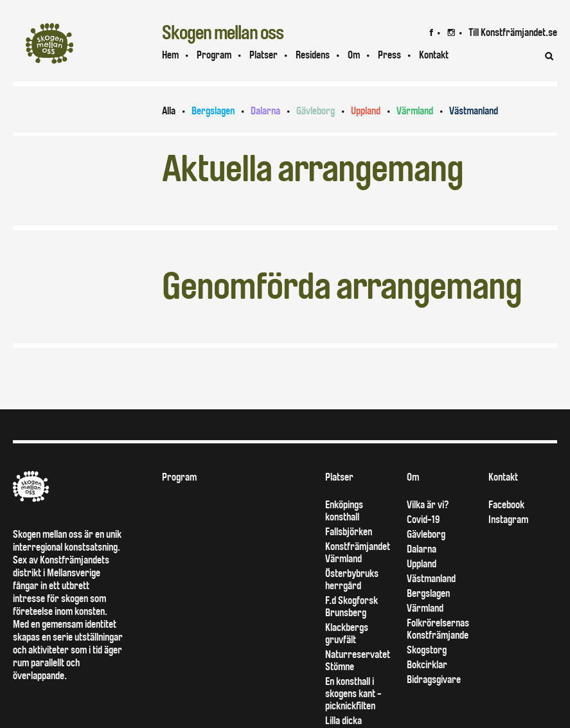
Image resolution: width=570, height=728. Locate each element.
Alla (169, 111)
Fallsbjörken (349, 532)
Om (354, 55)
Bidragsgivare (434, 679)
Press (389, 55)
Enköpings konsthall (344, 511)
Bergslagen (213, 111)
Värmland (415, 111)
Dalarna (265, 111)
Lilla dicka (343, 721)
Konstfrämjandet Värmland (358, 553)
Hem (170, 55)
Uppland (366, 111)
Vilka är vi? (428, 505)
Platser (263, 55)
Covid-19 (423, 519)
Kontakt (503, 477)
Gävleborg (316, 111)
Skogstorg (427, 650)
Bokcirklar (427, 665)
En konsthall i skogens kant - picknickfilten (353, 694)
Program (214, 55)
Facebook (506, 505)
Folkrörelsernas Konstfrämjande (438, 629)
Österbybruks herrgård (352, 580)
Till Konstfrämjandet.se (513, 32)
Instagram (508, 519)
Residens (313, 55)
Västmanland (474, 111)
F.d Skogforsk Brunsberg (352, 607)
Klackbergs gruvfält (347, 634)
